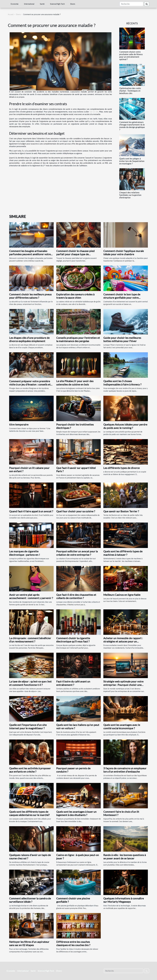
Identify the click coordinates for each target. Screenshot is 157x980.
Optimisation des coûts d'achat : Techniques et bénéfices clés (130, 91)
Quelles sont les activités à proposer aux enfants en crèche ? (30, 770)
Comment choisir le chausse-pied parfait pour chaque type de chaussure (75, 254)
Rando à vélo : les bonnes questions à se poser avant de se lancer (125, 857)
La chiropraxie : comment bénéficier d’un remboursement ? (30, 640)
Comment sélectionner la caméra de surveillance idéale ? (30, 900)
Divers (73, 4)
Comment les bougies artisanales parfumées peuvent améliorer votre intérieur (30, 254)
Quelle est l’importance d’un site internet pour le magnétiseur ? (28, 726)
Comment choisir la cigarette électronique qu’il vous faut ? (73, 640)
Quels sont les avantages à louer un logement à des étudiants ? (76, 813)
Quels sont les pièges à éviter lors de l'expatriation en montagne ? (132, 161)
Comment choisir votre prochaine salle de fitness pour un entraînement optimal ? (131, 56)
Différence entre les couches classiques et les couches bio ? (73, 943)
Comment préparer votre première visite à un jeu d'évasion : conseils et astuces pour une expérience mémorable (30, 386)
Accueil (11, 14)
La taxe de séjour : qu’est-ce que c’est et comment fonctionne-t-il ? (30, 683)
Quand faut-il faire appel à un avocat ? (31, 511)
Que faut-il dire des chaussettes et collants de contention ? (76, 596)
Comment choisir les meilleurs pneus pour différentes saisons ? (30, 296)
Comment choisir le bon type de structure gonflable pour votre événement (122, 298)
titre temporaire (19, 424)
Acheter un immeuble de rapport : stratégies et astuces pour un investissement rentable (123, 641)
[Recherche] (131, 4)
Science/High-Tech (57, 4)
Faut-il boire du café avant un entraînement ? (73, 683)
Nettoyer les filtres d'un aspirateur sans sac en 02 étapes (29, 943)
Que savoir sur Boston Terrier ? (121, 511)
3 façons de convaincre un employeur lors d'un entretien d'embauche (125, 770)
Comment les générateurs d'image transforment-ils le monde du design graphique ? (132, 126)
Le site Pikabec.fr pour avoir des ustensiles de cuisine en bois (75, 383)
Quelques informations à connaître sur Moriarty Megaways (124, 900)
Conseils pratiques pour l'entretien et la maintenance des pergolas (78, 339)
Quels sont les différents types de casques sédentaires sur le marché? (29, 813)
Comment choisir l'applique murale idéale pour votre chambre (124, 253)
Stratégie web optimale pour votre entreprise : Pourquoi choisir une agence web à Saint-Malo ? (123, 685)
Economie (15, 4)
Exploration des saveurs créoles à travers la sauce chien (75, 296)
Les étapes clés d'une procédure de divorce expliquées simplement (29, 339)
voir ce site (94, 112)
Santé (42, 4)
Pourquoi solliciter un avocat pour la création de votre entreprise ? (77, 553)
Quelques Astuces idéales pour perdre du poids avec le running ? (125, 426)
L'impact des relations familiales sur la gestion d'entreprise (130, 195)
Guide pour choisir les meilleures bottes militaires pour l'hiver (122, 339)
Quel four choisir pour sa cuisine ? (76, 511)
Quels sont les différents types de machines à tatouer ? (123, 553)
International (29, 4)
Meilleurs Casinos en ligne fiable (122, 595)
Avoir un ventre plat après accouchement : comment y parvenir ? (31, 596)
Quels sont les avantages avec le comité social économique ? (122, 726)
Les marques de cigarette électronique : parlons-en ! (25, 553)
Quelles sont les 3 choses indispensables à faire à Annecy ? (122, 383)
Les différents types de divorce (122, 468)
